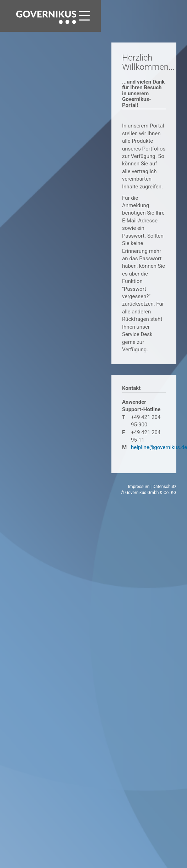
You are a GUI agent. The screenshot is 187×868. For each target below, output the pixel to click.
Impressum (139, 487)
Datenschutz (164, 487)
